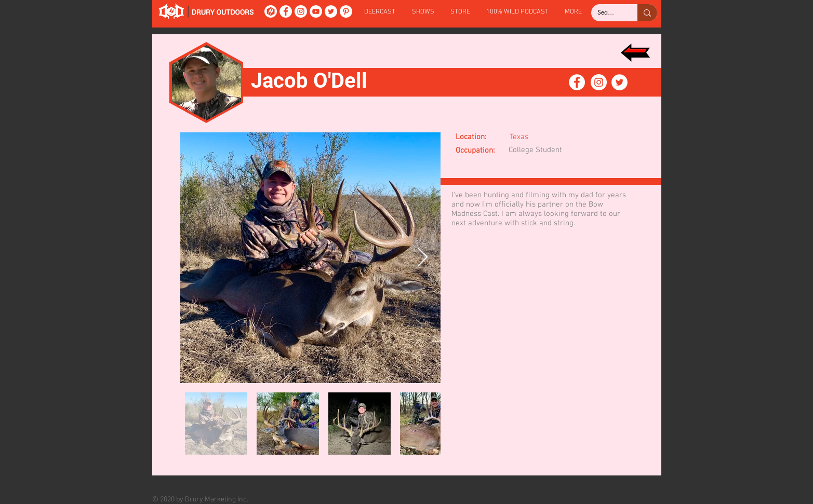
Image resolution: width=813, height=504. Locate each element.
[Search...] (607, 13)
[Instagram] (301, 11)
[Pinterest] (346, 11)
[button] (423, 12)
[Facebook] (286, 11)
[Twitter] (331, 11)
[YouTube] (316, 11)
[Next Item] (423, 258)
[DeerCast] (271, 11)
